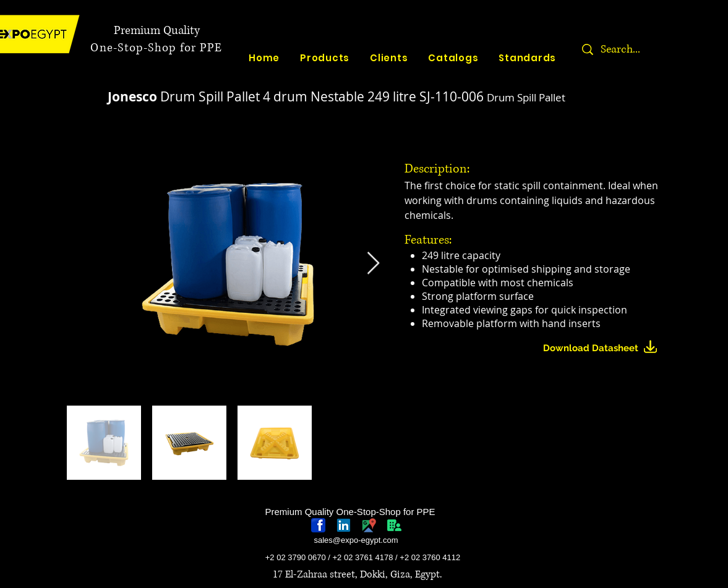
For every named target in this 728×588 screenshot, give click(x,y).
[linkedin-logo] (344, 525)
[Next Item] (373, 264)
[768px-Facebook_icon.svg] (318, 525)
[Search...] (659, 49)
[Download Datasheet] (605, 348)
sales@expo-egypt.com (356, 540)
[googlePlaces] (369, 525)
